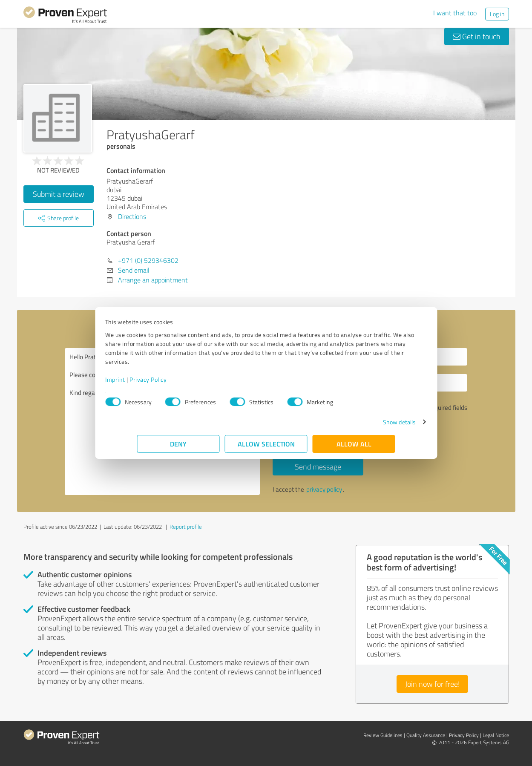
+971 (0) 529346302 (148, 260)
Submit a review (59, 194)
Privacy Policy (180, 379)
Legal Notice (496, 735)
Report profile (186, 527)
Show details (367, 422)
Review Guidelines (383, 735)
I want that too (455, 13)
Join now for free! (432, 684)
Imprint (147, 379)
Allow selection (266, 444)
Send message (318, 467)
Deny (178, 444)
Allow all (354, 444)
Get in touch (477, 36)
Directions (132, 216)
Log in (497, 14)
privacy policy (324, 489)
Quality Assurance (426, 735)
